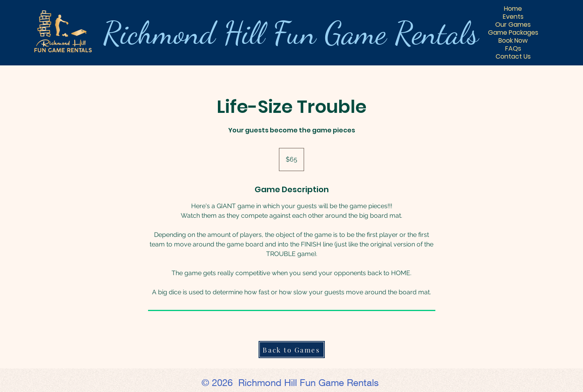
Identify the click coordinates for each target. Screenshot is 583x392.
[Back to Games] (292, 350)
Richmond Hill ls (291, 33)
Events (513, 17)
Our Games (513, 25)
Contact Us (513, 57)
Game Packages (513, 33)
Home (513, 9)
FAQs (513, 49)
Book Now (513, 41)
